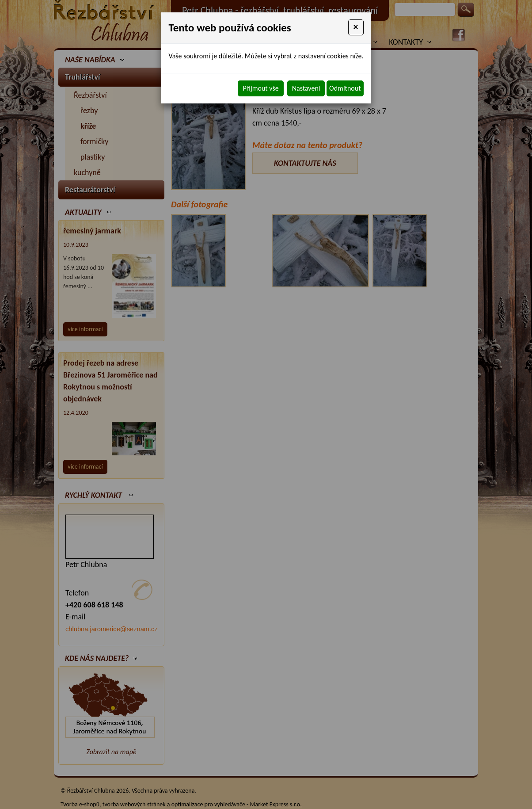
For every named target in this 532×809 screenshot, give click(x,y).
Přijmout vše (260, 88)
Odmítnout (345, 88)
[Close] (356, 27)
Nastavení (306, 88)
